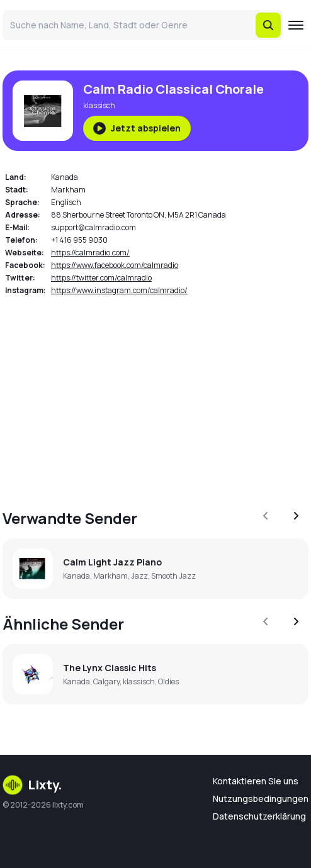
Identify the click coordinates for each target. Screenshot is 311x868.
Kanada (65, 177)
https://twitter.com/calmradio (101, 278)
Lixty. (32, 785)
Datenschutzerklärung (259, 816)
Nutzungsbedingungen (261, 798)
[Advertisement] (155, 395)
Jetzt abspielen (137, 128)
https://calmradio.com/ (90, 253)
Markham (68, 190)
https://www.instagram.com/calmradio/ (119, 290)
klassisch (99, 105)
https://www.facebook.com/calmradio (115, 265)
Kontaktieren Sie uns (256, 781)
